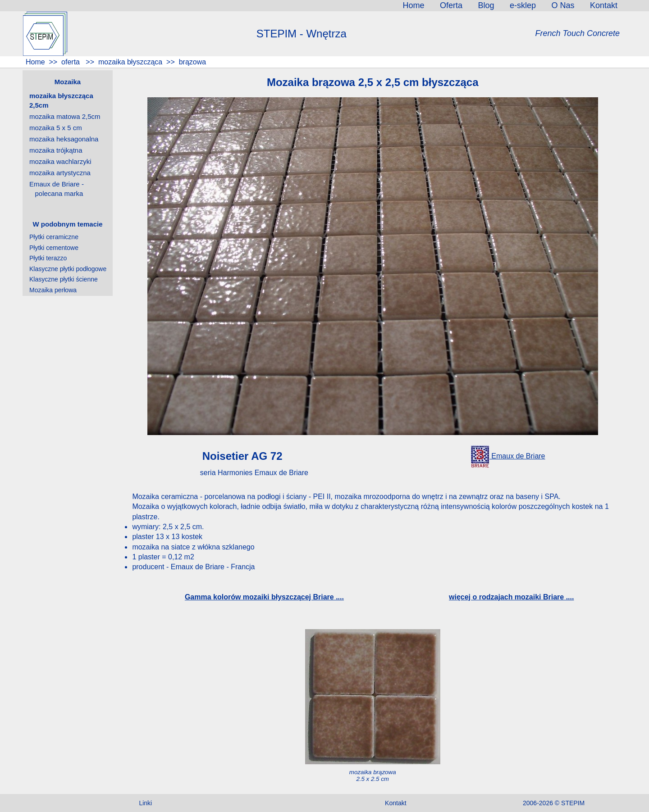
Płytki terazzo (48, 258)
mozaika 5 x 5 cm (56, 128)
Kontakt (395, 803)
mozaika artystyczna (60, 173)
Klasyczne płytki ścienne (64, 279)
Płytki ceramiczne (54, 237)
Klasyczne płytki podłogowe (68, 269)
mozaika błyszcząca (130, 62)
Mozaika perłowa (53, 290)
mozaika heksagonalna (64, 139)
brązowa (192, 62)
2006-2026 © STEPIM (554, 803)
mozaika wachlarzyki (60, 161)
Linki (145, 803)
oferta (71, 62)
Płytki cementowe (54, 248)
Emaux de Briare (508, 456)
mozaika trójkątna (56, 150)
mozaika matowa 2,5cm (65, 116)
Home (34, 62)
